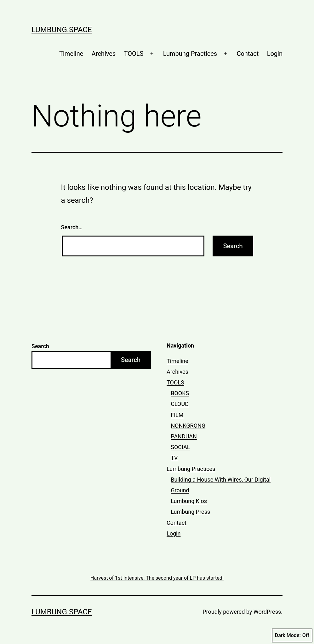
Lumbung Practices (190, 54)
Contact (248, 54)
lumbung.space (62, 30)
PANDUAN (184, 436)
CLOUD (180, 404)
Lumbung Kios (189, 501)
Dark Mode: (292, 635)
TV (174, 458)
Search (40, 346)
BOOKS (180, 393)
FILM (177, 415)
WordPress (267, 612)
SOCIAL (180, 447)
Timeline (71, 54)
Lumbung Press (190, 512)
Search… (72, 227)
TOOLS (134, 54)
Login (275, 54)
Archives (104, 54)
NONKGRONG (188, 426)
